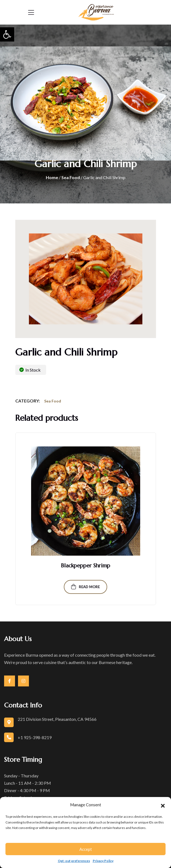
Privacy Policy (103, 861)
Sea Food (71, 177)
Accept (86, 849)
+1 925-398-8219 (35, 737)
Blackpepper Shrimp (85, 566)
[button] (7, 34)
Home (52, 177)
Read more (85, 587)
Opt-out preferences (74, 861)
